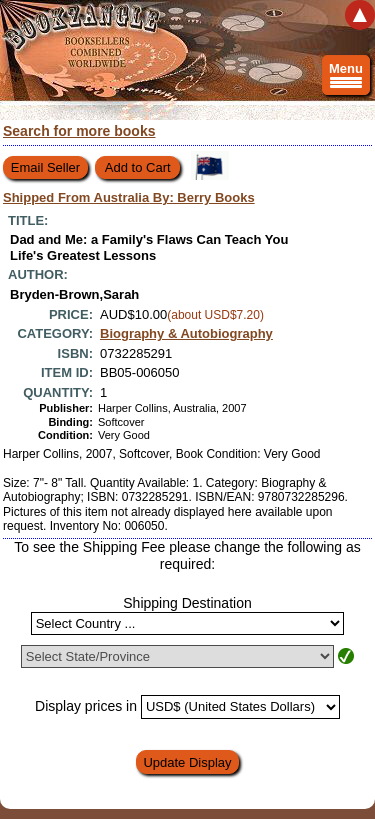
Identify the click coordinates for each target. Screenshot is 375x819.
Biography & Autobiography (186, 333)
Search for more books (79, 131)
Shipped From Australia (129, 197)
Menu (346, 78)
